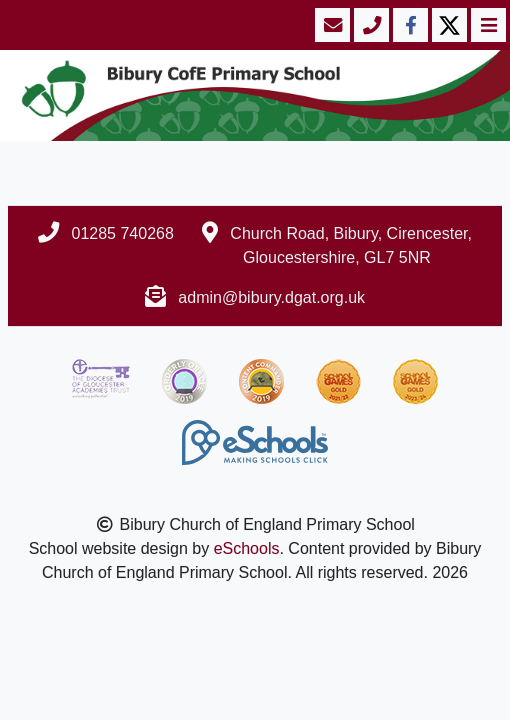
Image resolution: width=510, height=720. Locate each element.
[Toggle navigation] (486, 25)
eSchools (247, 548)
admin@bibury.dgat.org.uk (271, 297)
